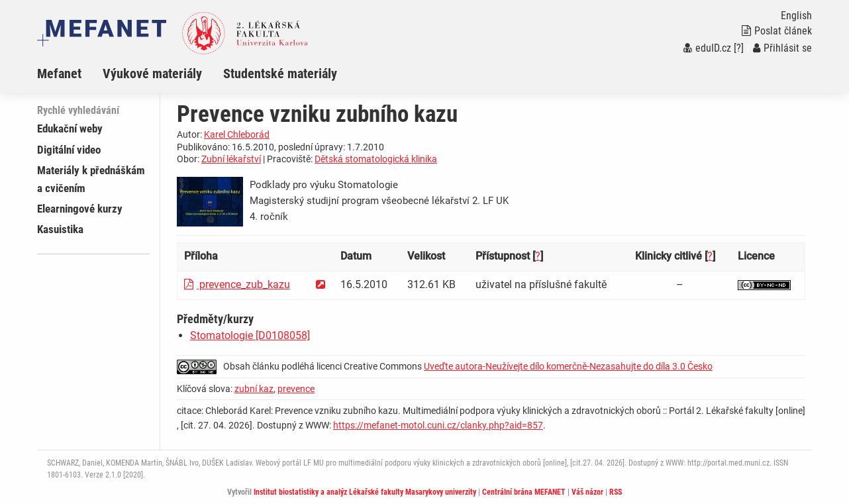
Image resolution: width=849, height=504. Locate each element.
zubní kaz (254, 389)
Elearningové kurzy (80, 209)
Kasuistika (60, 229)
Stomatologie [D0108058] (250, 335)
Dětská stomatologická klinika (376, 159)
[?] (739, 48)
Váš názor (587, 492)
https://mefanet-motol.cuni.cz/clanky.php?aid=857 (438, 425)
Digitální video (69, 150)
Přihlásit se (782, 48)
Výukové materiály (152, 74)
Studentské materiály (280, 74)
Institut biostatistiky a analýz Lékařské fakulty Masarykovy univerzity (365, 492)
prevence (296, 389)
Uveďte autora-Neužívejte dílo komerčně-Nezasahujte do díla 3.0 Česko (568, 366)
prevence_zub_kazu (237, 284)
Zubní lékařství (231, 159)
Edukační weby (70, 128)
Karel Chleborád (237, 134)
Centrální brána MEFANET (524, 492)
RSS (616, 492)
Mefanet (59, 74)
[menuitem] (70, 74)
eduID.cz (707, 48)
